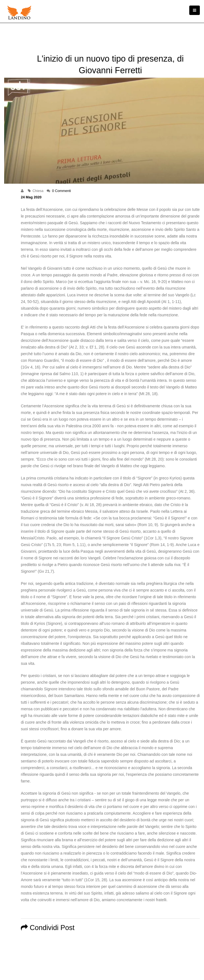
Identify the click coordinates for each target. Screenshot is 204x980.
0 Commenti (61, 191)
